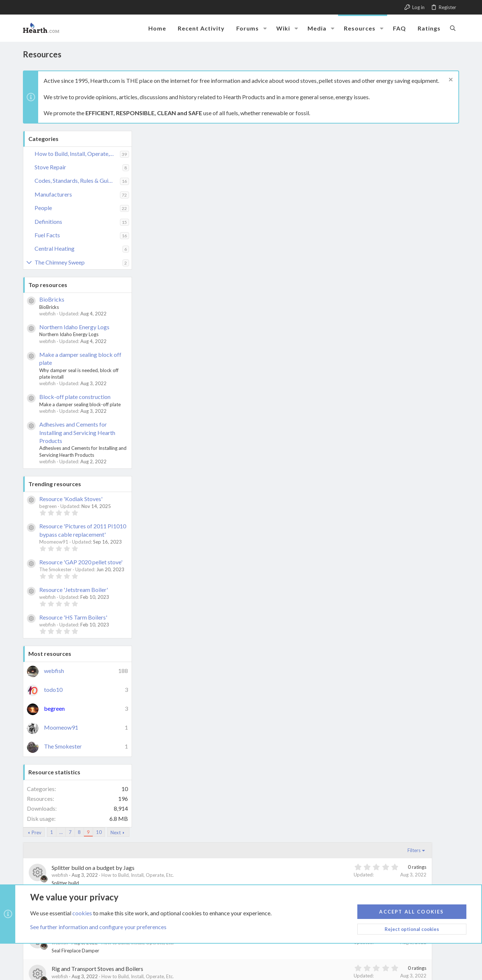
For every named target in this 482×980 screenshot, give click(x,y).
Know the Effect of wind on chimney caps (219, 609)
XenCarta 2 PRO (56, 973)
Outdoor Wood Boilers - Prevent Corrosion (222, 340)
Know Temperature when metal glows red (219, 643)
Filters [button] (441, 154)
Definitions (48, 221)
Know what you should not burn (207, 575)
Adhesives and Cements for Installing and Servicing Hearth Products (77, 432)
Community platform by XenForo (89, 953)
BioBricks (52, 299)
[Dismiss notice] (450, 80)
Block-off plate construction (75, 397)
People (43, 208)
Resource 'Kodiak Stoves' (71, 499)
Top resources (48, 285)
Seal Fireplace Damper (196, 238)
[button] (265, 28)
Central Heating (55, 248)
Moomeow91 (61, 727)
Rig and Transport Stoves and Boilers (214, 272)
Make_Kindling (187, 474)
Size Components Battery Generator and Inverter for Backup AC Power (257, 205)
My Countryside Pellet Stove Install (212, 407)
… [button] (177, 136)
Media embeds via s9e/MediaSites (116, 967)
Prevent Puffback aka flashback (208, 306)
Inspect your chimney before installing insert (223, 676)
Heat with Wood (189, 778)
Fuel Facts (47, 235)
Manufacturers (53, 194)
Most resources (50, 654)
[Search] (453, 28)
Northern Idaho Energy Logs (74, 327)
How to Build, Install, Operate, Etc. (77, 154)
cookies (82, 913)
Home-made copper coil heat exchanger (218, 744)
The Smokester (63, 746)
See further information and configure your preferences (98, 927)
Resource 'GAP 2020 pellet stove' (81, 562)
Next (232, 136)
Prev (153, 136)
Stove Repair (50, 167)
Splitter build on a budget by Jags (209, 171)
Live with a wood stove (196, 542)
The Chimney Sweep (60, 262)
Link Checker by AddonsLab (89, 960)
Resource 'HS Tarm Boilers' (73, 617)
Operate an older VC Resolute (205, 373)
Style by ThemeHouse (52, 967)
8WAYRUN (129, 973)
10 (215, 136)
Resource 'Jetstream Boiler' (74, 590)
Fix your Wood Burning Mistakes (209, 811)
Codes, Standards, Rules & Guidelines (77, 180)
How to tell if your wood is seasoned (213, 710)
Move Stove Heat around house (207, 441)
